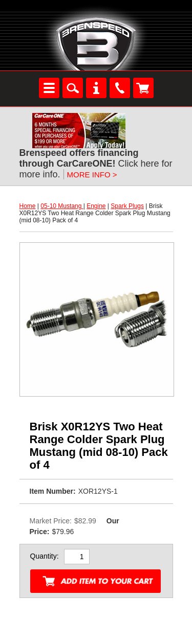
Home (28, 206)
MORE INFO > (92, 175)
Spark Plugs (127, 206)
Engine (96, 206)
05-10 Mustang (62, 206)
